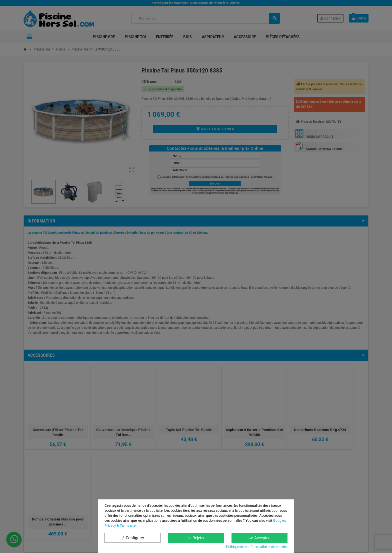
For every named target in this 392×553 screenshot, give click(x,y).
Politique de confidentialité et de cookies (257, 547)
